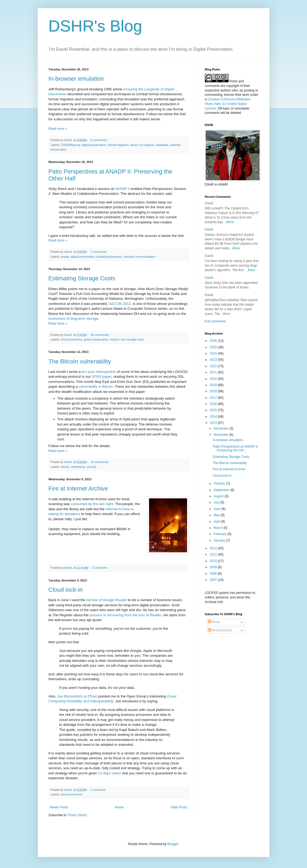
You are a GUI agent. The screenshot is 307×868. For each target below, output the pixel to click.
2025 (214, 347)
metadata (162, 145)
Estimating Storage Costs (82, 278)
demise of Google (106, 600)
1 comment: (100, 568)
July (217, 502)
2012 (214, 548)
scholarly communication (139, 257)
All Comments (220, 630)
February (220, 534)
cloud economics (71, 339)
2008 (214, 574)
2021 (214, 372)
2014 (214, 417)
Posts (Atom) (77, 815)
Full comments (215, 321)
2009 (214, 567)
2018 (214, 391)
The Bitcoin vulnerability (80, 361)
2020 (214, 379)
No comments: (100, 335)
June (217, 509)
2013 (214, 423)
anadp (65, 257)
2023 (214, 360)
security (92, 467)
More (230, 222)
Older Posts (179, 807)
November (221, 435)
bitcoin (65, 467)
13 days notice (110, 773)
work (246, 95)
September (222, 490)
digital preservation (94, 145)
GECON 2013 (120, 304)
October (220, 484)
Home (119, 807)
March (218, 528)
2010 (214, 561)
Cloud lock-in (66, 590)
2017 (214, 398)
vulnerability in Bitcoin (96, 387)
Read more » (58, 129)
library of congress (142, 145)
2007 (214, 580)
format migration (118, 145)
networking (78, 467)
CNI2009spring (70, 145)
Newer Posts (59, 807)
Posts (214, 622)
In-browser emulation (76, 79)
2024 (214, 353)
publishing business (109, 257)
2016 (214, 404)
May (217, 515)
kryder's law (118, 339)
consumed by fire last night (92, 504)
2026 (214, 341)
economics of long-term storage (73, 319)
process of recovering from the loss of (125, 615)
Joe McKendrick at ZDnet (77, 696)
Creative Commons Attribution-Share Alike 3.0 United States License (228, 104)
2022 (214, 366)
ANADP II (122, 189)
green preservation (96, 339)
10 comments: (100, 462)
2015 (214, 410)
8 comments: (99, 140)
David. (209, 203)
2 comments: (99, 252)
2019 (214, 385)
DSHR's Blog (95, 26)
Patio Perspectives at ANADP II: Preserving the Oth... (236, 448)
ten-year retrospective (99, 372)
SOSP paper (101, 377)
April (217, 522)
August (219, 496)
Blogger (173, 844)
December (221, 428)
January (220, 540)
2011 (214, 554)
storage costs (135, 339)
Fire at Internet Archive (78, 489)
